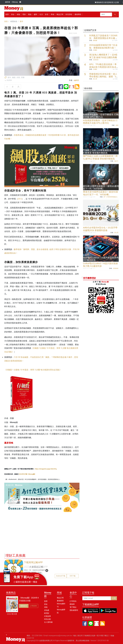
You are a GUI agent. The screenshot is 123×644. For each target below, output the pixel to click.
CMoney (15, 2)
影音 (47, 14)
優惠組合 (24, 606)
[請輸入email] (97, 598)
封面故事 (47, 616)
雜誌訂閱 (60, 14)
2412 (20, 199)
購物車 (72, 604)
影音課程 (108, 2)
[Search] (106, 15)
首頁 (6, 21)
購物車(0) (99, 2)
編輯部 (76, 80)
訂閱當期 (33, 606)
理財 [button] (24, 14)
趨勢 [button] (35, 14)
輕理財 (47, 613)
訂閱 (114, 598)
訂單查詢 (73, 601)
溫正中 (116, 161)
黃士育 (95, 79)
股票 (7, 14)
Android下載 (61, 576)
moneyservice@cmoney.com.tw (60, 636)
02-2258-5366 (37, 636)
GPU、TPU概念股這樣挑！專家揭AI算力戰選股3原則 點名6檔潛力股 (103, 67)
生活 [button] (41, 14)
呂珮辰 (95, 50)
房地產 (47, 610)
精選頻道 (14, 21)
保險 (18, 14)
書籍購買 (60, 601)
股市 (21, 21)
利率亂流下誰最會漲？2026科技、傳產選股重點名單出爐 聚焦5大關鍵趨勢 (103, 38)
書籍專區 (78, 14)
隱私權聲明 (74, 610)
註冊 (117, 2)
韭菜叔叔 (96, 60)
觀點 (30, 14)
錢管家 (8, 2)
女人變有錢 (48, 622)
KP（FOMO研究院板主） (111, 197)
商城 (52, 14)
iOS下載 (73, 576)
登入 (113, 2)
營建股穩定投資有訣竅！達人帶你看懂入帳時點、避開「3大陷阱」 (103, 77)
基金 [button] (13, 14)
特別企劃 (47, 619)
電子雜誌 (73, 607)
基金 (46, 604)
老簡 (117, 125)
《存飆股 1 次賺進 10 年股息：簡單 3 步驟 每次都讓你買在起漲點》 (33, 370)
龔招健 (95, 41)
